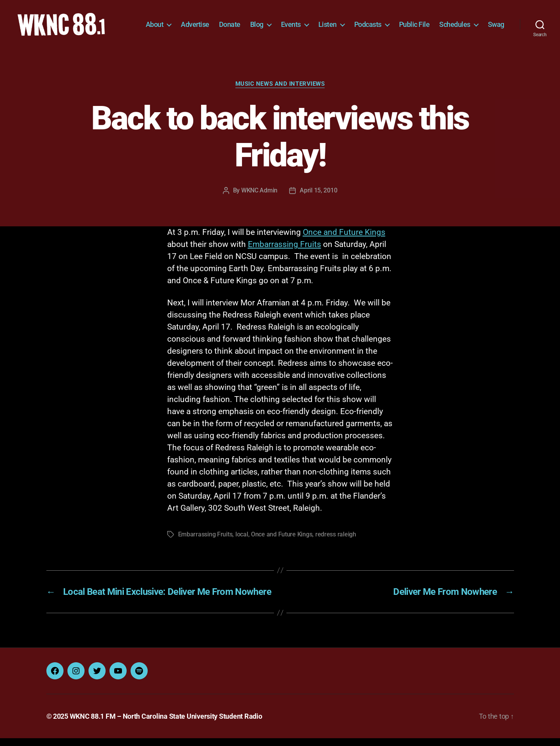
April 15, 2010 (318, 198)
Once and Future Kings (344, 240)
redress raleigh (336, 542)
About (181, 22)
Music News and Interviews (280, 92)
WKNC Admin (259, 198)
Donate (256, 22)
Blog (283, 22)
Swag (496, 34)
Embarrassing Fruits (284, 252)
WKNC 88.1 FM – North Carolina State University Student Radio (166, 724)
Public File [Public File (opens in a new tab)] (441, 22)
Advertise (221, 22)
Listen (354, 22)
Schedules (481, 22)
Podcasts (394, 22)
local (242, 542)
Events (317, 22)
